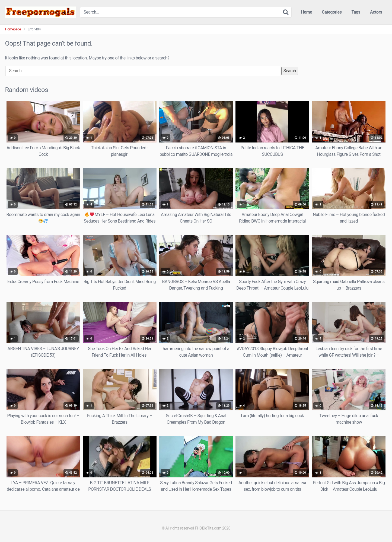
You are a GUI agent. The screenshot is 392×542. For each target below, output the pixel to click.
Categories (332, 12)
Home (306, 12)
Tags (356, 12)
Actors (376, 12)
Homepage (13, 29)
